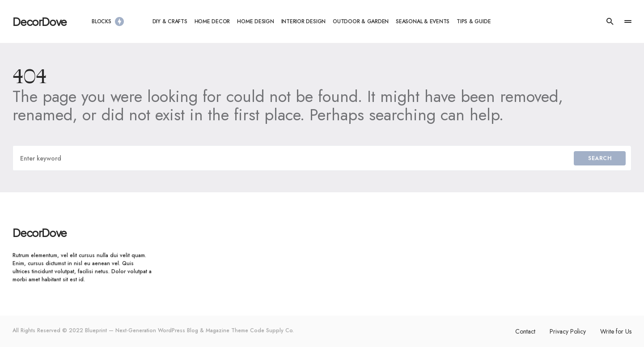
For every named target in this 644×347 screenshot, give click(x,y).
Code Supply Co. (272, 330)
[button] (610, 21)
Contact (525, 331)
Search (600, 158)
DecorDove (40, 21)
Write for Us (616, 331)
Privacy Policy (568, 331)
